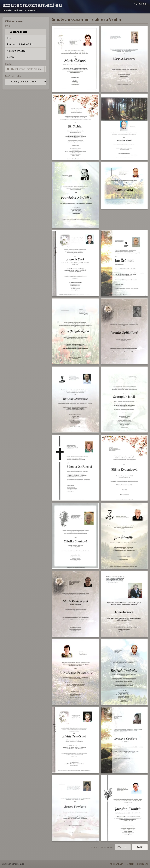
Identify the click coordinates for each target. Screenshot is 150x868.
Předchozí (123, 847)
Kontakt (130, 864)
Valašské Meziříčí (16, 51)
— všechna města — (19, 32)
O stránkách (140, 4)
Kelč (9, 38)
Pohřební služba (13, 76)
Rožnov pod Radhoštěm (20, 44)
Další (140, 847)
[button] (75, 59)
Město (8, 26)
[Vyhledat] (28, 69)
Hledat (8, 64)
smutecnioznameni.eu (32, 5)
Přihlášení (142, 864)
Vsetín (10, 57)
